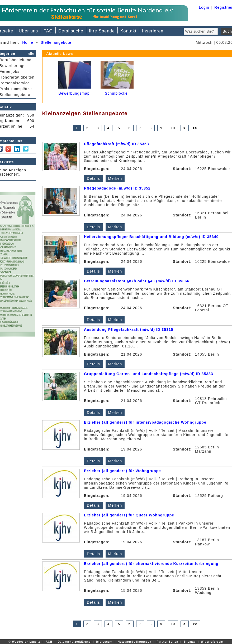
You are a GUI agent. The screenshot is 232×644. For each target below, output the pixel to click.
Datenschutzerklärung (74, 642)
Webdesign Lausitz (26, 642)
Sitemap (190, 642)
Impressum (104, 642)
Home (28, 42)
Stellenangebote (56, 42)
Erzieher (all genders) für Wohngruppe (122, 471)
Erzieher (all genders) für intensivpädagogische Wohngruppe (145, 422)
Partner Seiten (168, 642)
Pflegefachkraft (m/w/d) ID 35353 (117, 144)
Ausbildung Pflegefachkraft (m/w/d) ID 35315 (129, 330)
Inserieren (153, 31)
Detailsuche (71, 31)
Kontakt (128, 31)
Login (204, 7)
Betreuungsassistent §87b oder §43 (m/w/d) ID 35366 (137, 281)
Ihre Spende (102, 31)
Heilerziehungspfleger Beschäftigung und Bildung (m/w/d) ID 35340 (151, 237)
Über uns (28, 31)
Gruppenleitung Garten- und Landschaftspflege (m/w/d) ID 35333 (149, 374)
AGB (49, 642)
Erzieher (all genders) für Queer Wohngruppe (129, 515)
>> (195, 128)
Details (93, 178)
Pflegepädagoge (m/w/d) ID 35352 (117, 188)
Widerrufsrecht (212, 642)
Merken (115, 178)
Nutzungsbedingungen (134, 642)
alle (31, 54)
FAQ (48, 31)
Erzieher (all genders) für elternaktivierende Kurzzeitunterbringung (151, 564)
